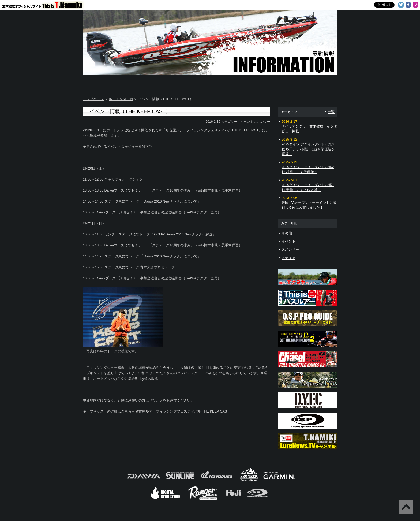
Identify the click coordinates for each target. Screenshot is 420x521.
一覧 (331, 112)
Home (104, 83)
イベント (247, 122)
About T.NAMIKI (146, 83)
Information (316, 83)
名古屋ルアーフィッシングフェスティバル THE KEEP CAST (182, 411)
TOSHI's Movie (274, 83)
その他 (287, 233)
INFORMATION (121, 99)
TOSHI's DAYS (189, 83)
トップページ (93, 99)
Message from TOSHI (232, 83)
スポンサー (262, 122)
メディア (288, 258)
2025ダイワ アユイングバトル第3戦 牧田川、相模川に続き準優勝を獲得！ (308, 149)
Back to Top (406, 507)
